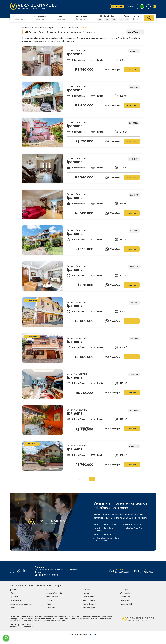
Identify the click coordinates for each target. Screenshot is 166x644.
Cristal (13, 608)
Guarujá (50, 590)
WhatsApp (113, 69)
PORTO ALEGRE (117, 6)
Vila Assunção (89, 608)
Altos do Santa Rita (55, 593)
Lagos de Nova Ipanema (21, 604)
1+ (100, 19)
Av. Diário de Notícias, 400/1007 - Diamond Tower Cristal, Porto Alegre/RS (56, 571)
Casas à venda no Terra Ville (105, 524)
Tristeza (50, 604)
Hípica (13, 593)
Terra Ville (51, 608)
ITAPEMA (131, 6)
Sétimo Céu (125, 593)
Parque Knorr (89, 597)
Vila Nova (51, 600)
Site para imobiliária (83, 634)
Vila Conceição (90, 600)
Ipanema (14, 590)
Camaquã (124, 590)
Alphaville (14, 597)
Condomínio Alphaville (132, 524)
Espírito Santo (126, 597)
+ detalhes (132, 69)
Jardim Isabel (16, 600)
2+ (107, 19)
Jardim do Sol (126, 604)
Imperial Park (125, 600)
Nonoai (86, 593)
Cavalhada (88, 590)
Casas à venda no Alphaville (105, 534)
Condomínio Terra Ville (133, 528)
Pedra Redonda (90, 604)
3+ (114, 19)
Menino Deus (52, 597)
